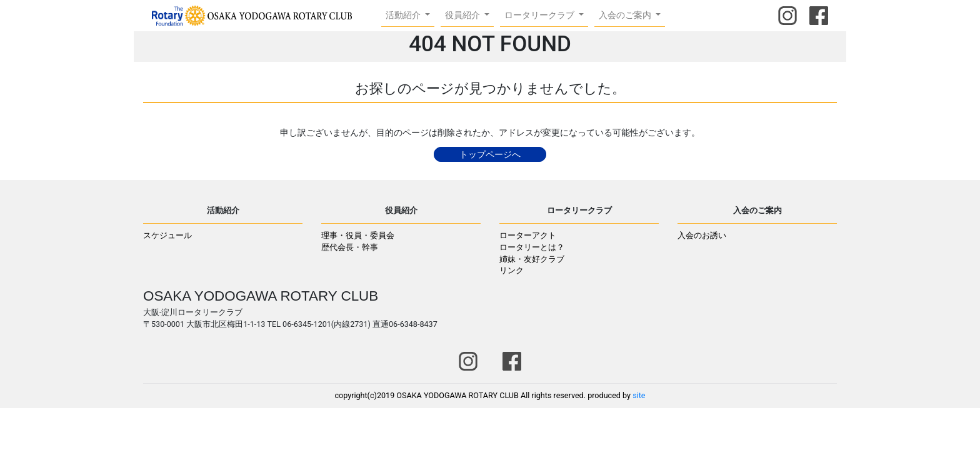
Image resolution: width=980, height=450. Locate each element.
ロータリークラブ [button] (540, 15)
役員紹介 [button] (463, 15)
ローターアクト (528, 235)
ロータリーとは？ (532, 247)
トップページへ (490, 154)
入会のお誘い (702, 235)
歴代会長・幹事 (350, 247)
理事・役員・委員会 (358, 235)
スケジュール (167, 235)
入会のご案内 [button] (626, 15)
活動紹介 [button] (404, 15)
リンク (512, 270)
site (639, 395)
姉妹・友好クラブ (532, 259)
